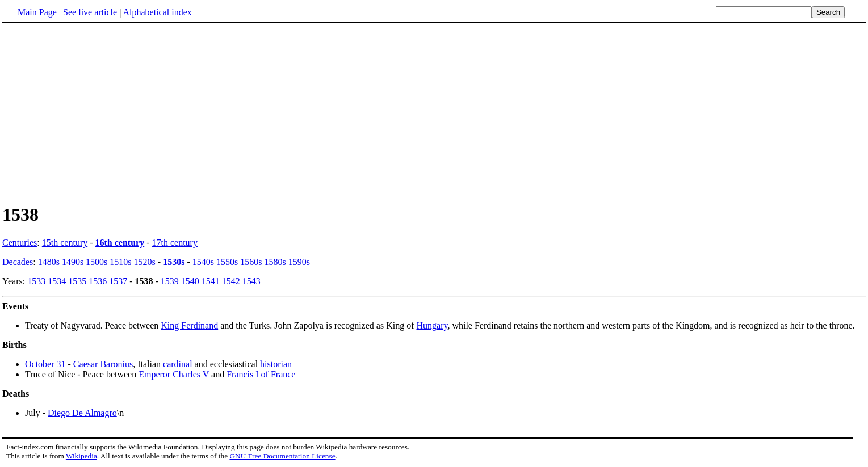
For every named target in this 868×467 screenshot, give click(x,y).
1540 (190, 281)
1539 (170, 281)
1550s (227, 262)
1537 (118, 281)
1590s (299, 262)
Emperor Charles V (174, 374)
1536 (98, 281)
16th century (120, 243)
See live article (90, 12)
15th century (65, 243)
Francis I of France (261, 374)
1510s (120, 262)
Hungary (432, 325)
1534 (57, 281)
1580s (275, 262)
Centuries (20, 243)
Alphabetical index (157, 12)
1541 (211, 281)
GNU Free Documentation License (282, 456)
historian (276, 364)
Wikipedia (81, 456)
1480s (49, 262)
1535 (77, 281)
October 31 (45, 364)
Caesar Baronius (103, 364)
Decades (18, 262)
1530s (174, 262)
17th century (175, 243)
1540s (203, 262)
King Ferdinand (189, 325)
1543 (251, 281)
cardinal (178, 364)
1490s (73, 262)
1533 (36, 281)
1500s (97, 262)
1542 (231, 281)
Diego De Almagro (82, 413)
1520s (145, 262)
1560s (251, 262)
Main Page (37, 12)
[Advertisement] (434, 113)
